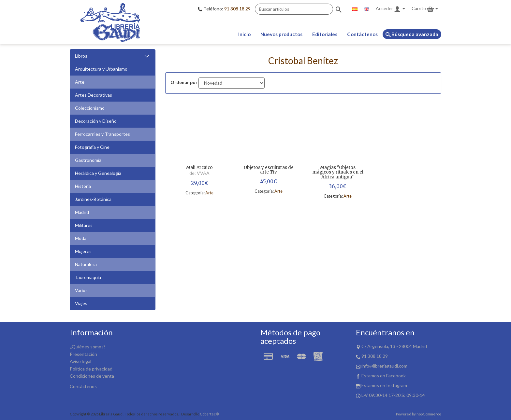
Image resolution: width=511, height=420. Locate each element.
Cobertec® (209, 414)
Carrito (425, 9)
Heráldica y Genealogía (98, 173)
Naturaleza (86, 264)
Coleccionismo (90, 108)
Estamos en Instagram (384, 385)
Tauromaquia (88, 277)
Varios (81, 290)
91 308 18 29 (237, 9)
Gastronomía (88, 160)
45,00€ (269, 182)
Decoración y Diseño (96, 121)
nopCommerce (429, 414)
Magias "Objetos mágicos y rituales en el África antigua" (338, 173)
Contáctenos (362, 34)
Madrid (82, 212)
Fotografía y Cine (92, 147)
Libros (113, 56)
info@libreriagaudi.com (384, 366)
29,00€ (200, 183)
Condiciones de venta (92, 376)
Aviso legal (80, 361)
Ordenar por (184, 82)
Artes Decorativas (94, 95)
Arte (80, 82)
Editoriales (325, 34)
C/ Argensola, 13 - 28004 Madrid (394, 346)
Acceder (390, 9)
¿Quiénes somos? (88, 347)
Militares (84, 225)
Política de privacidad (91, 369)
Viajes (81, 303)
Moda (81, 238)
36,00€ (338, 186)
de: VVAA (199, 173)
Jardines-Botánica (93, 199)
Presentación (83, 354)
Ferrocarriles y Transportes (102, 134)
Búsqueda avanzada (412, 34)
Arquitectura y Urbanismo (101, 69)
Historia (83, 186)
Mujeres (83, 251)
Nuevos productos (281, 34)
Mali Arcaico (199, 168)
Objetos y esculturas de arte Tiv (269, 170)
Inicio (244, 34)
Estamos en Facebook (384, 376)
